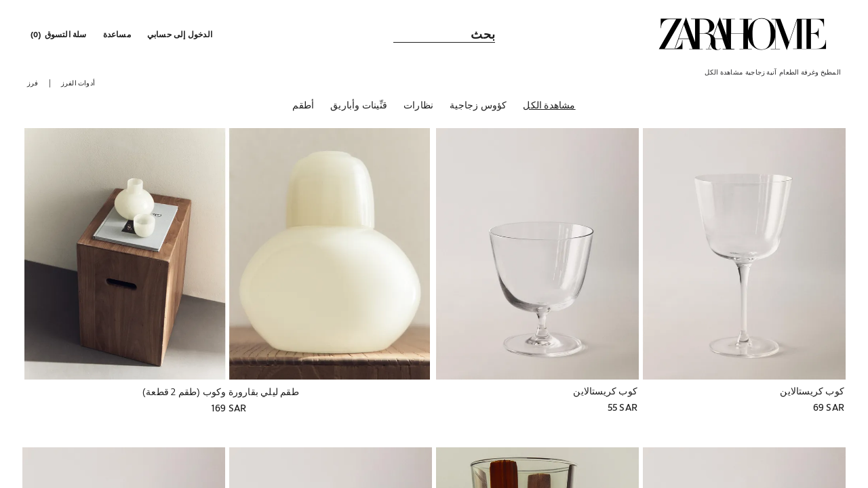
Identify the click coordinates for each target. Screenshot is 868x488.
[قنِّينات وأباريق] (359, 108)
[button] (181, 34)
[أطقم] (303, 108)
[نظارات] (418, 108)
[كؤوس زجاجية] (478, 108)
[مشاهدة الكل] (549, 108)
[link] (743, 34)
